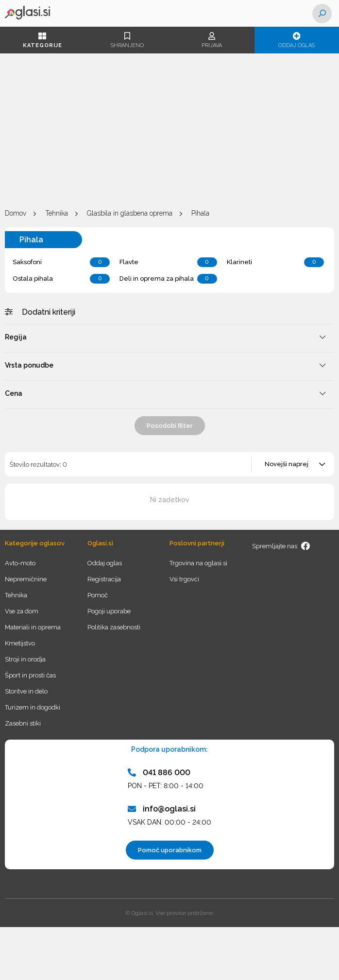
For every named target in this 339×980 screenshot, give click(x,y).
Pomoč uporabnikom (170, 850)
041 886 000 (159, 772)
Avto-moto (20, 563)
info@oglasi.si (162, 809)
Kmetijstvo (20, 643)
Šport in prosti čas (30, 675)
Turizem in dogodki (33, 707)
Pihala (200, 213)
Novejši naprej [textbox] (287, 464)
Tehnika (57, 213)
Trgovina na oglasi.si (198, 563)
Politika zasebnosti (114, 627)
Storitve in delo (26, 691)
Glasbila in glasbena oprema (130, 213)
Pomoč (98, 595)
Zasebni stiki (23, 723)
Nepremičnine (26, 579)
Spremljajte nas (281, 546)
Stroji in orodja (25, 659)
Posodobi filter (170, 426)
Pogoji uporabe (109, 611)
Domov (16, 213)
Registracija (104, 579)
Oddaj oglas (297, 40)
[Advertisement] (169, 131)
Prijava (212, 40)
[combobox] (293, 464)
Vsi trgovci (184, 579)
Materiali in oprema (33, 627)
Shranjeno (127, 40)
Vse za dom (22, 611)
